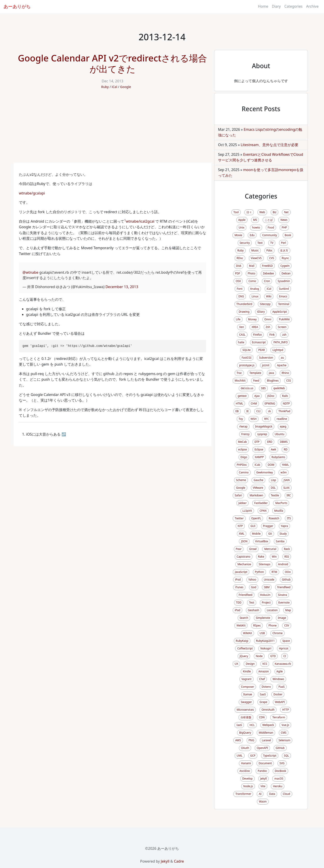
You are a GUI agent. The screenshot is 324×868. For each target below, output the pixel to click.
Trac (239, 373)
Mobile (256, 534)
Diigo (244, 457)
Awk (274, 449)
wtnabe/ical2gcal (140, 221)
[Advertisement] (112, 129)
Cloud (287, 794)
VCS (265, 664)
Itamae (248, 694)
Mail (252, 266)
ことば (269, 220)
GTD (273, 656)
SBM (267, 587)
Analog (255, 289)
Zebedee (268, 273)
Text (260, 243)
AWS (238, 740)
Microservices (245, 710)
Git (270, 534)
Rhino (285, 373)
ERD (270, 442)
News (284, 220)
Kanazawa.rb (283, 664)
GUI (253, 526)
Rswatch (274, 518)
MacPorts (281, 503)
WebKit (241, 625)
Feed (256, 381)
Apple (242, 220)
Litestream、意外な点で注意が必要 (270, 145)
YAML (285, 465)
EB (237, 411)
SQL (286, 756)
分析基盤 (246, 717)
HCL (252, 725)
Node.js (248, 786)
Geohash (254, 610)
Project (266, 602)
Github (286, 580)
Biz (275, 212)
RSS (287, 557)
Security (245, 243)
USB (262, 633)
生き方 (284, 250)
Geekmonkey (265, 472)
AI (260, 794)
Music (255, 250)
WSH (254, 419)
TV (272, 243)
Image (282, 618)
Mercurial (270, 549)
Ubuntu (280, 434)
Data (272, 794)
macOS (279, 779)
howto (256, 227)
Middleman (266, 733)
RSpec (257, 625)
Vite (263, 786)
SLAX (286, 488)
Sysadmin (284, 281)
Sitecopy (265, 304)
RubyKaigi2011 (265, 641)
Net (286, 212)
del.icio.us (247, 388)
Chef (262, 679)
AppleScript (280, 312)
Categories (294, 6)
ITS (289, 518)
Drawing (244, 312)
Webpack (268, 725)
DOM (271, 465)
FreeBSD (268, 266)
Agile (280, 671)
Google (126, 87)
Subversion (266, 358)
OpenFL (256, 518)
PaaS (282, 687)
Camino (244, 472)
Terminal (284, 304)
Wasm (263, 801)
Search (244, 618)
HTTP (286, 710)
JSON (244, 541)
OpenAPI (262, 748)
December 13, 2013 (122, 287)
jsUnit (266, 365)
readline (282, 419)
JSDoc (271, 396)
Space (286, 641)
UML (240, 756)
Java (271, 373)
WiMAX (247, 633)
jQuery (244, 656)
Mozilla (279, 511)
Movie (238, 235)
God (254, 587)
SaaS (263, 694)
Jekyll (264, 779)
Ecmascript (259, 342)
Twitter (239, 518)
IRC (289, 495)
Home (263, 6)
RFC (267, 419)
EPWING (270, 403)
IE (248, 411)
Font (240, 289)
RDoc (240, 258)
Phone (272, 625)
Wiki (269, 296)
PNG (251, 740)
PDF (238, 273)
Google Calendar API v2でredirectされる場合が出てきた (113, 63)
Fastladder (261, 503)
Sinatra (283, 595)
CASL (242, 335)
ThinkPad (284, 411)
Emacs (283, 296)
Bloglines (273, 381)
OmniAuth (268, 710)
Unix (242, 227)
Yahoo (252, 580)
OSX (238, 281)
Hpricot (284, 648)
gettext (242, 396)
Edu (252, 235)
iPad (237, 610)
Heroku (278, 786)
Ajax (257, 396)
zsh (284, 335)
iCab (257, 465)
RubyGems (278, 457)
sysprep (262, 434)
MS (255, 220)
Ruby (105, 87)
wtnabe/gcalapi (32, 193)
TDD (239, 602)
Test (252, 602)
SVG (282, 763)
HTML (240, 403)
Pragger (268, 526)
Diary (276, 6)
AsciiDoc (245, 771)
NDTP (286, 403)
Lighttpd (278, 350)
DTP (257, 442)
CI (285, 656)
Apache (282, 365)
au (282, 358)
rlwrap (243, 426)
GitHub (280, 748)
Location (272, 610)
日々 (249, 212)
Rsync (285, 258)
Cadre (179, 861)
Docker (278, 694)
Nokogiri (266, 648)
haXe (241, 342)
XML (242, 534)
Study (283, 534)
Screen (282, 327)
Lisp (273, 480)
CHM (254, 403)
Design (250, 664)
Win (274, 557)
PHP (284, 227)
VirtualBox (262, 541)
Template (255, 373)
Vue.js (285, 725)
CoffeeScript (245, 648)
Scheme (241, 480)
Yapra (284, 526)
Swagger (246, 702)
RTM (274, 572)
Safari (238, 495)
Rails (285, 396)
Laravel (266, 740)
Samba (280, 541)
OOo (288, 572)
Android (283, 564)
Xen (242, 327)
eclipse (243, 449)
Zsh (268, 327)
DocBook (280, 771)
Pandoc (262, 771)
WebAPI (280, 702)
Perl (283, 243)
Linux (255, 296)
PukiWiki (284, 319)
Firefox (257, 335)
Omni (268, 319)
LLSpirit (247, 511)
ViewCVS (256, 258)
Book (288, 235)
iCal (114, 87)
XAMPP (259, 457)
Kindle (247, 671)
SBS (263, 388)
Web (262, 212)
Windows (278, 679)
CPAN (263, 511)
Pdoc (270, 250)
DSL (273, 488)
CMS (284, 733)
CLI (258, 411)
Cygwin (285, 266)
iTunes (239, 587)
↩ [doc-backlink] (64, 434)
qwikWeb (279, 388)
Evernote (284, 602)
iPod (238, 580)
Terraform (279, 717)
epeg (283, 426)
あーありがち (17, 6)
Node (259, 656)
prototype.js (247, 365)
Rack (287, 549)
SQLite (246, 350)
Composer (247, 687)
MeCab (242, 442)
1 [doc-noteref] (125, 220)
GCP (253, 756)
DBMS (284, 442)
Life (238, 319)
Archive (312, 6)
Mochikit (240, 381)
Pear (239, 549)
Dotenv (266, 687)
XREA (255, 327)
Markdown (256, 495)
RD (286, 449)
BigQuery (245, 733)
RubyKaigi (242, 641)
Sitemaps (265, 564)
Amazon (264, 671)
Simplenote (263, 618)
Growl (253, 549)
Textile (275, 495)
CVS (272, 258)
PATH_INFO (280, 342)
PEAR (262, 350)
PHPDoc (242, 465)
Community (270, 235)
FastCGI (246, 358)
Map (288, 610)
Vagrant (246, 679)
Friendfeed (246, 595)
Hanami (246, 763)
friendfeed (284, 587)
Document (265, 763)
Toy (241, 419)
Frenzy (245, 434)
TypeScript (270, 756)
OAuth (245, 748)
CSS (289, 381)
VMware (258, 488)
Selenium (284, 740)
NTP (240, 526)
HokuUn (265, 595)
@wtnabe (30, 272)
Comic (252, 281)
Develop (247, 779)
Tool (236, 212)
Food (271, 227)
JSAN (287, 480)
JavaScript (241, 572)
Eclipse (259, 449)
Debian (286, 273)
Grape (263, 702)
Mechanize (244, 564)
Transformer (243, 794)
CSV (287, 625)
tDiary (261, 312)
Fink (272, 335)
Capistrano (244, 557)
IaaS (239, 725)
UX (236, 664)
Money (252, 319)
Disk (239, 266)
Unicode (269, 580)
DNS (241, 296)
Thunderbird (244, 304)
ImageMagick (264, 426)
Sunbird (284, 289)
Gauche (258, 480)
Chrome (278, 633)
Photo (252, 273)
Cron (267, 281)
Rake (261, 557)
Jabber (243, 503)
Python (259, 572)
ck (269, 411)
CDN (262, 717)
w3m (284, 472)
